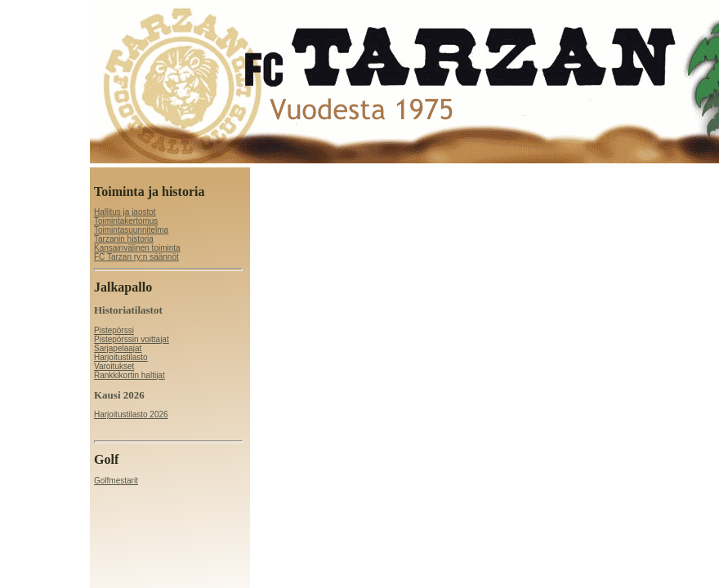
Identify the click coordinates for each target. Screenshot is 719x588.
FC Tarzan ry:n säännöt (136, 257)
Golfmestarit (116, 481)
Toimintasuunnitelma (131, 230)
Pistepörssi (114, 330)
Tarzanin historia (124, 239)
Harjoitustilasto (121, 357)
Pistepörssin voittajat (132, 339)
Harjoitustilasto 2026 (131, 414)
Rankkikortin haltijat (130, 375)
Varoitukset (114, 366)
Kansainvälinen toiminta (137, 248)
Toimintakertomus (126, 221)
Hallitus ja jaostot (125, 212)
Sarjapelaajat (118, 348)
